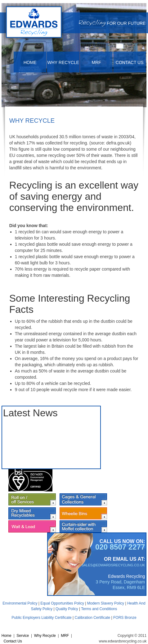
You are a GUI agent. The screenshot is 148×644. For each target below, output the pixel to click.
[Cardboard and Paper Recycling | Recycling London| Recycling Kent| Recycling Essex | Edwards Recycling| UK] (34, 23)
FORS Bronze (125, 618)
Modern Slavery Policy (106, 603)
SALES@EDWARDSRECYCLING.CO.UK (113, 565)
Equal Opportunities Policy (62, 603)
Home (30, 62)
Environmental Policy (20, 603)
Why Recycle (63, 62)
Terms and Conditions (99, 609)
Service (23, 636)
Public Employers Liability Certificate (41, 618)
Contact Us (130, 62)
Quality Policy (67, 609)
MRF (96, 62)
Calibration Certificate (92, 618)
